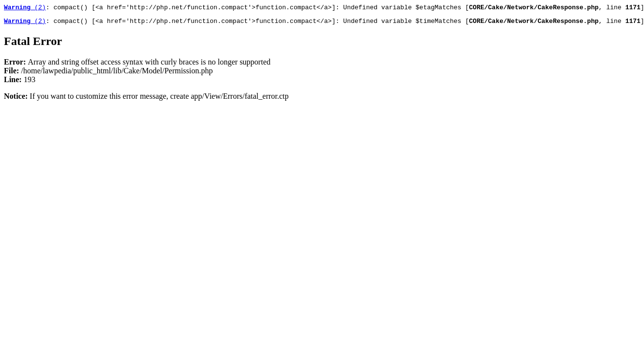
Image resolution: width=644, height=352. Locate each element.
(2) (25, 8)
